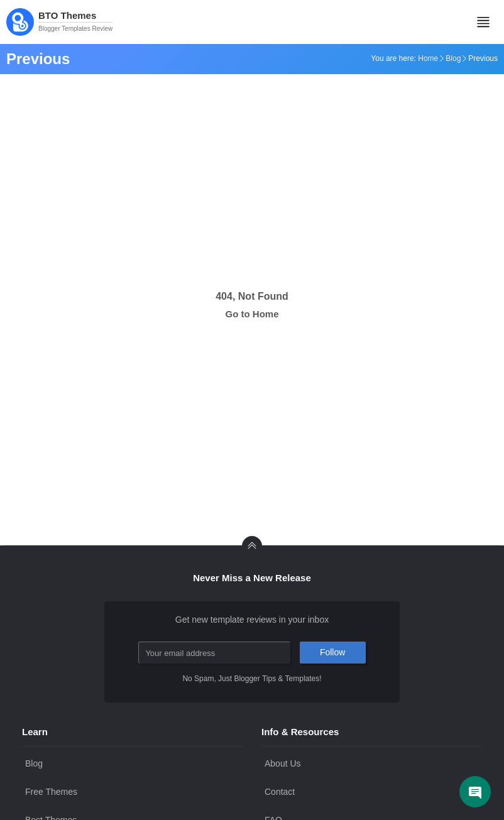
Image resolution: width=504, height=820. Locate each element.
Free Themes (51, 792)
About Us (283, 763)
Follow (332, 652)
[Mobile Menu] (483, 22)
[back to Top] (252, 546)
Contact (280, 792)
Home (428, 58)
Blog (453, 58)
